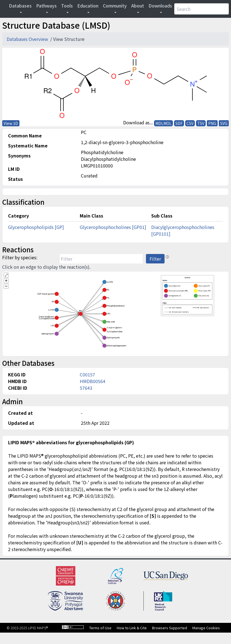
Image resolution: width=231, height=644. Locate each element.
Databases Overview (28, 39)
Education (88, 6)
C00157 (87, 374)
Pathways (46, 6)
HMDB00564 (93, 381)
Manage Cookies (206, 628)
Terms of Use (100, 628)
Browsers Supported (170, 628)
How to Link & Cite (132, 628)
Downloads (160, 6)
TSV (201, 123)
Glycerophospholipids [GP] (36, 227)
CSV (190, 123)
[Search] (202, 9)
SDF (179, 123)
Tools (67, 6)
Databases (20, 6)
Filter (155, 259)
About (138, 6)
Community (115, 6)
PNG (212, 123)
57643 (86, 388)
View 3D (11, 123)
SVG (224, 123)
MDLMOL (163, 123)
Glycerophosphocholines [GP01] (113, 227)
